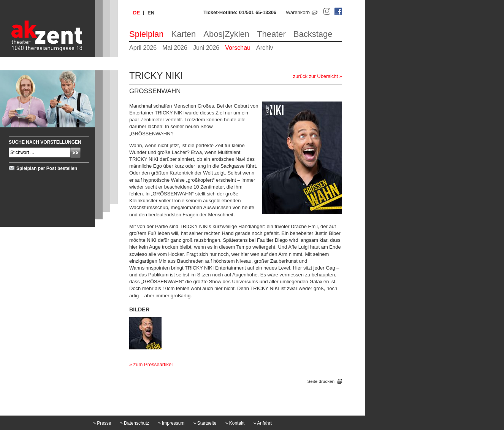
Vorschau (238, 48)
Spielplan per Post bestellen (47, 168)
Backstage (313, 34)
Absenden (75, 153)
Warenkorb (298, 12)
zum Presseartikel (153, 364)
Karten (184, 34)
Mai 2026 (175, 48)
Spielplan (147, 34)
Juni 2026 (206, 48)
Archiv (265, 48)
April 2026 (143, 48)
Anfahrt (263, 423)
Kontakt (235, 423)
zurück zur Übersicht (315, 76)
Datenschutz (135, 423)
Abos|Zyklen (226, 34)
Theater (271, 34)
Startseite (205, 423)
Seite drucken (321, 381)
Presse (102, 423)
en (151, 13)
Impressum (171, 423)
